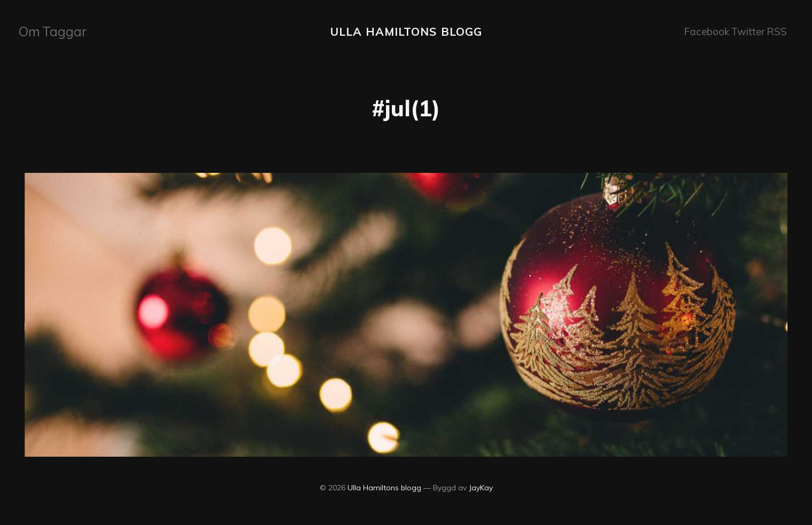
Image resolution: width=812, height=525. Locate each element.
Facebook (700, 31)
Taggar (61, 31)
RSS (774, 31)
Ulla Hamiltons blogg (406, 30)
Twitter (741, 31)
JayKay (481, 486)
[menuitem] (30, 31)
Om (30, 31)
